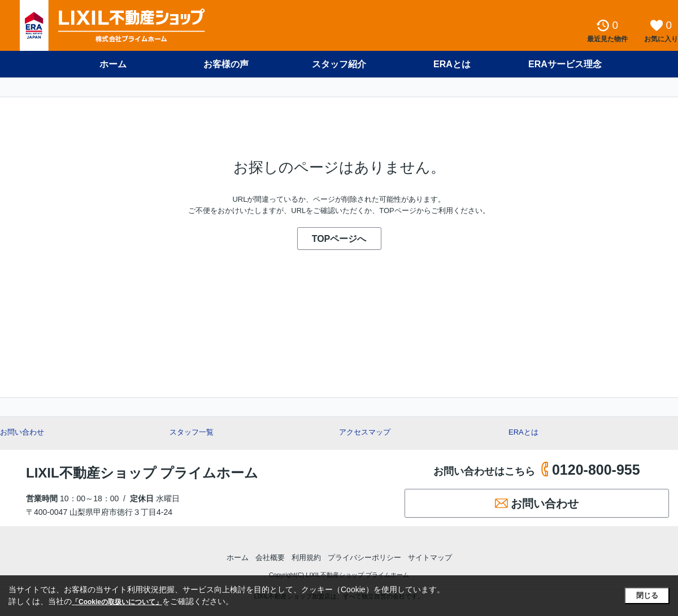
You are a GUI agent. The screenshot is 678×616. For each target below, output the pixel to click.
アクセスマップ (365, 432)
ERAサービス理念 (565, 64)
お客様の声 (226, 64)
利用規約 (306, 558)
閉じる (647, 595)
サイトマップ (430, 558)
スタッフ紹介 (339, 64)
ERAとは (452, 64)
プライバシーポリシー (364, 558)
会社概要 (270, 558)
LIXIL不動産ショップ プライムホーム (142, 473)
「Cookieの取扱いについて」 (117, 602)
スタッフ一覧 (192, 432)
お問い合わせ (22, 432)
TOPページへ (339, 239)
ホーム (113, 64)
